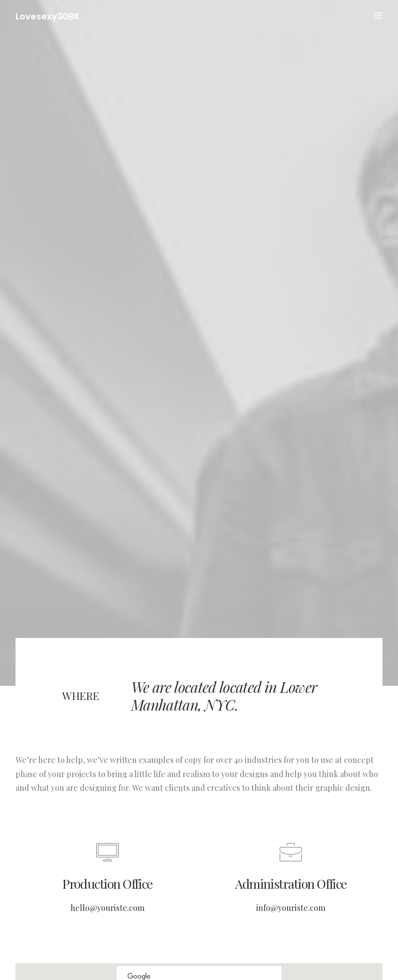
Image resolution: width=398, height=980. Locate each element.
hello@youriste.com (107, 895)
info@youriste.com (291, 895)
